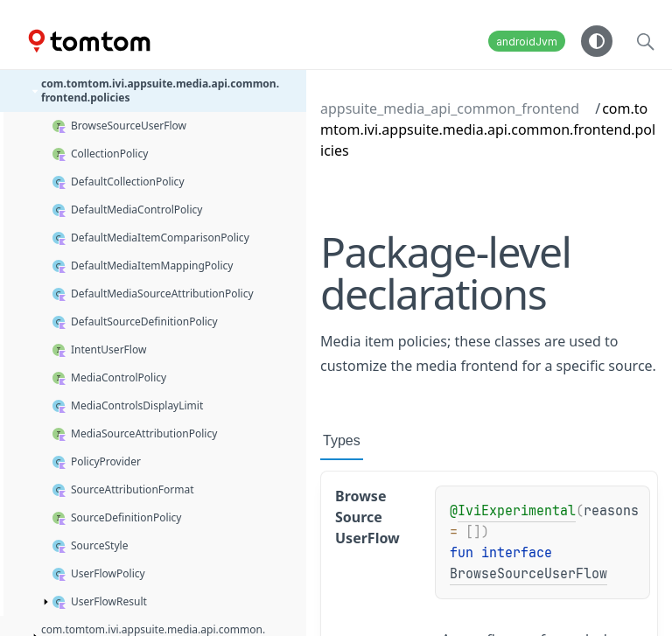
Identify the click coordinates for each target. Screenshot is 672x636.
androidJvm (527, 42)
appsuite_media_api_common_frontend (450, 108)
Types (342, 440)
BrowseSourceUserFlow (528, 574)
